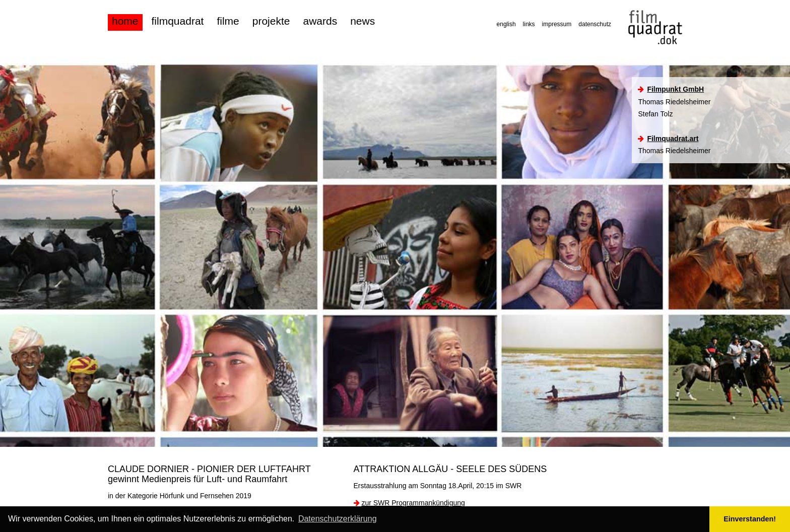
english (506, 24)
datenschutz (595, 24)
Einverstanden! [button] (750, 519)
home (125, 21)
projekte (271, 21)
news (363, 21)
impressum (557, 24)
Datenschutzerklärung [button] (338, 519)
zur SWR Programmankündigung (413, 503)
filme (228, 21)
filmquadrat (178, 21)
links (529, 24)
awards (320, 21)
